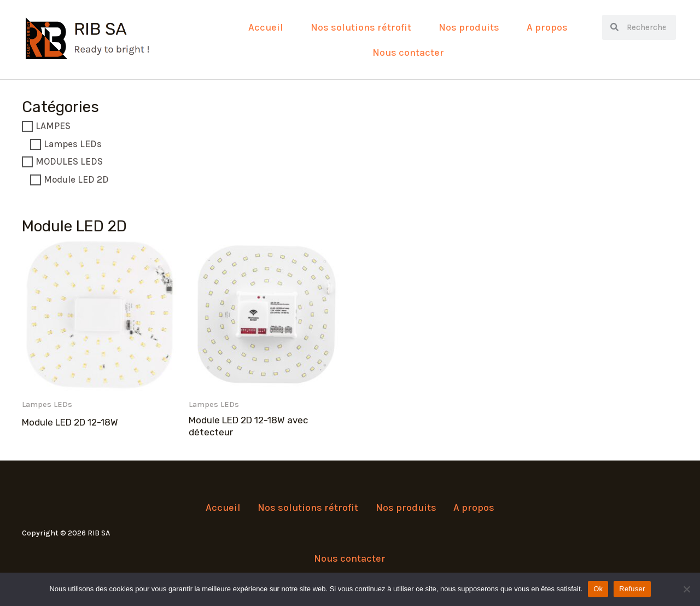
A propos (547, 27)
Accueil (266, 27)
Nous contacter (408, 53)
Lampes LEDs (73, 144)
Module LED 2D (76, 179)
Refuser (632, 589)
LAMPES (53, 126)
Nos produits (469, 27)
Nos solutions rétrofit (361, 27)
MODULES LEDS (69, 162)
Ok (598, 589)
